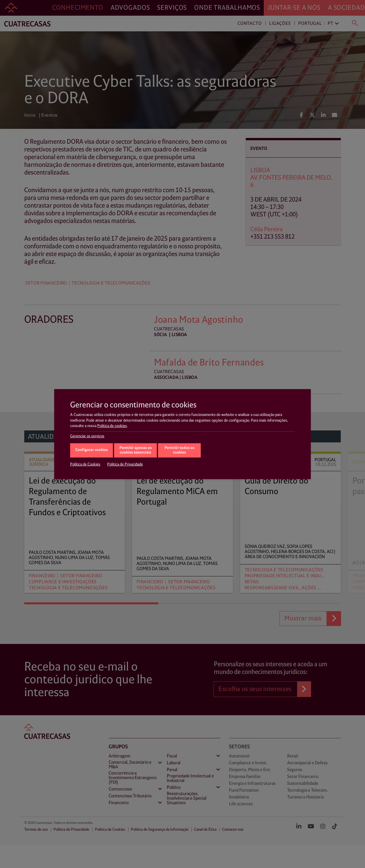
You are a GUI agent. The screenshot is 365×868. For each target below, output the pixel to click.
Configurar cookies (92, 450)
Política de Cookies (85, 464)
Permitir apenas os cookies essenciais (136, 450)
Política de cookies (112, 426)
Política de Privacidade (125, 464)
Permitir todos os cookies (180, 450)
